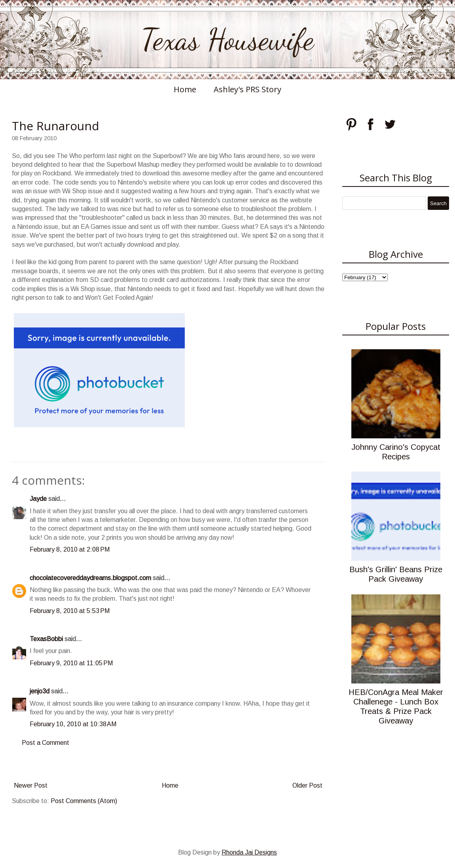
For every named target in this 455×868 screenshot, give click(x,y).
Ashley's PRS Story (247, 89)
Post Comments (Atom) (84, 801)
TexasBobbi (46, 639)
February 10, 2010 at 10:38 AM (73, 724)
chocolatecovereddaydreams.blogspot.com (90, 578)
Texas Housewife (227, 40)
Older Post (307, 785)
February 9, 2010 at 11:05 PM (71, 663)
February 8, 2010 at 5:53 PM (70, 611)
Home (185, 89)
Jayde (38, 499)
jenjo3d (40, 691)
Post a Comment (45, 743)
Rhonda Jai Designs (249, 852)
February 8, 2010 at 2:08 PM (70, 549)
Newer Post (31, 785)
